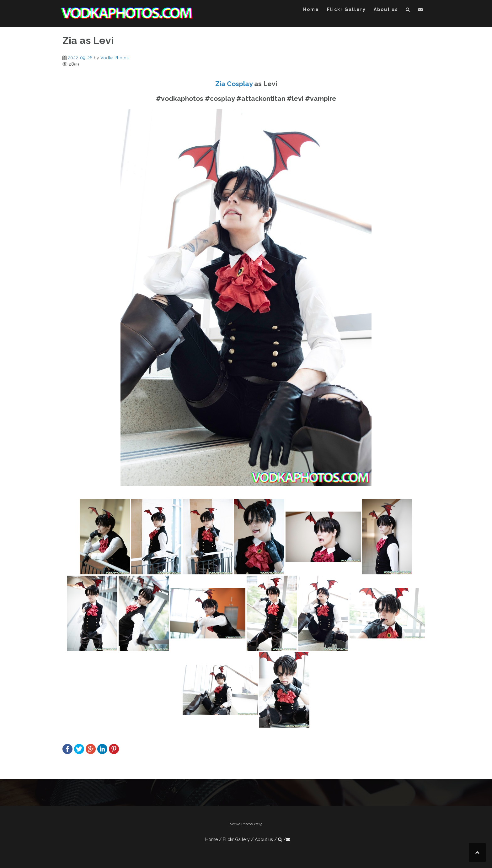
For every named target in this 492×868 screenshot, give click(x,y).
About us (386, 9)
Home (311, 9)
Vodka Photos (115, 58)
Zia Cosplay (234, 84)
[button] (408, 11)
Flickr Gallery (346, 9)
